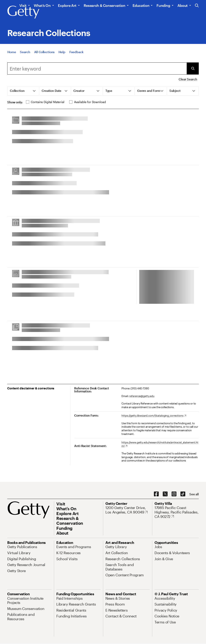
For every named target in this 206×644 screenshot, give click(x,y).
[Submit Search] (193, 68)
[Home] (12, 53)
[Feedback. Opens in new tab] (76, 53)
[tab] (23, 91)
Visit (23, 5)
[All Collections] (44, 53)
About (183, 5)
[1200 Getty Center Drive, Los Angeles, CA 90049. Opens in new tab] (128, 510)
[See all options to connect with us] (194, 494)
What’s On (42, 5)
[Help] (62, 53)
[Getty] (23, 12)
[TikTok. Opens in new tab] (183, 494)
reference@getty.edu (142, 396)
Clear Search (188, 79)
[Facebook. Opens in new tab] (156, 494)
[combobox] (97, 68)
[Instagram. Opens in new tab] (174, 494)
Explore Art (67, 5)
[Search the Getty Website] (197, 6)
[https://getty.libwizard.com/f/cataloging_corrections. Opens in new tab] (154, 416)
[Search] (25, 53)
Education (141, 5)
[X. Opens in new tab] (165, 494)
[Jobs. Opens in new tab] (158, 547)
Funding (163, 5)
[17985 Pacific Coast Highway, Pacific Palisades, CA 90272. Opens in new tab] (177, 512)
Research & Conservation (105, 5)
